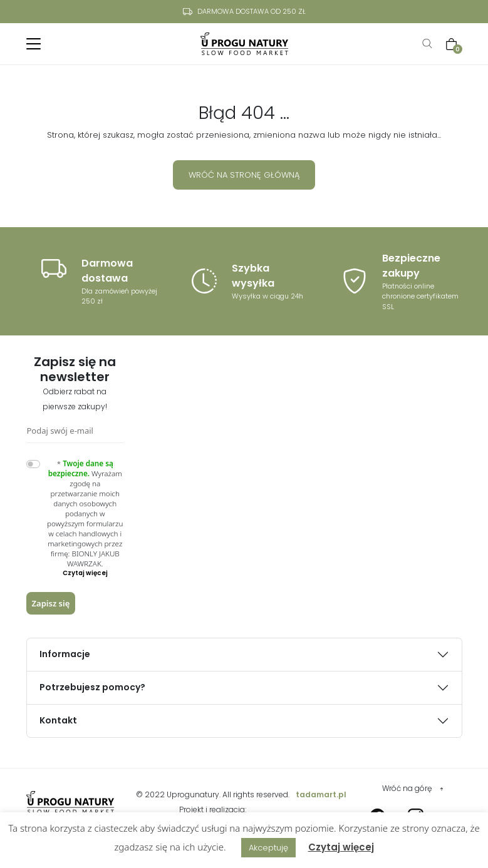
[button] (85, 573)
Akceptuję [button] (268, 848)
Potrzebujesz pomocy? (92, 687)
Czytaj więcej (341, 847)
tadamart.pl (321, 794)
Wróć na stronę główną (244, 175)
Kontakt (58, 720)
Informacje (65, 654)
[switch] (33, 464)
